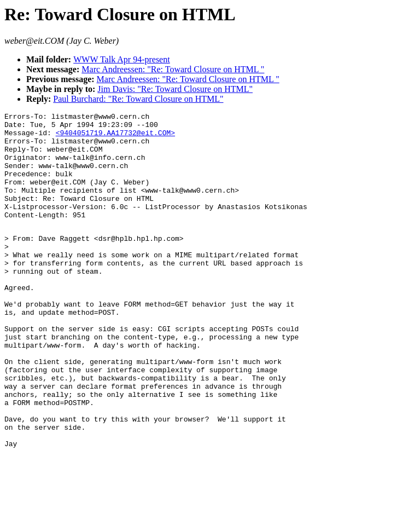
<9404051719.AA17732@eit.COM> (115, 137)
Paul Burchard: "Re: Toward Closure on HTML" (138, 99)
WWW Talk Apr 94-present (121, 59)
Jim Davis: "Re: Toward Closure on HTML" (175, 89)
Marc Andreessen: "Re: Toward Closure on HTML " (173, 69)
